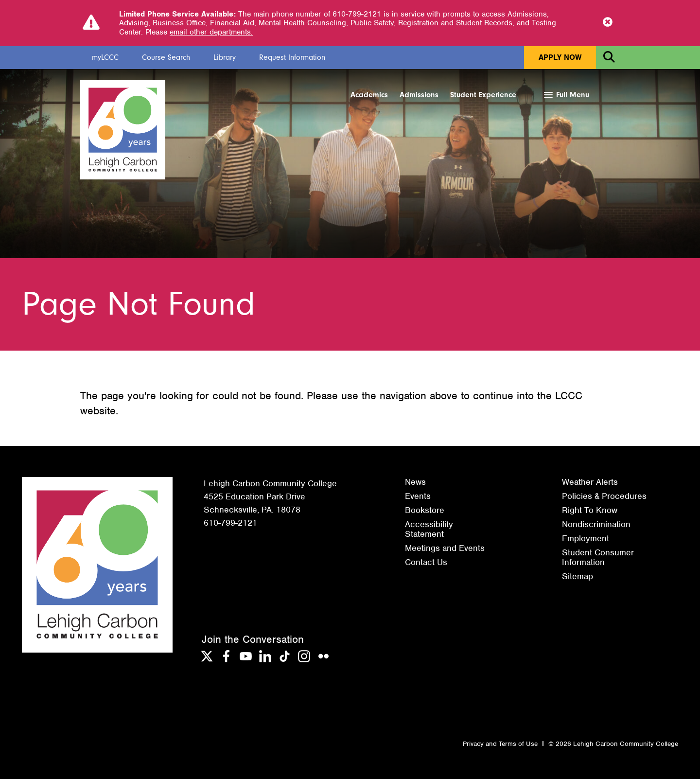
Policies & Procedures (604, 496)
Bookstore (425, 510)
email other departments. (211, 32)
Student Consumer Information (598, 557)
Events (418, 496)
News (415, 482)
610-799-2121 (230, 523)
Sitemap (577, 576)
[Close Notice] (608, 23)
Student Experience (483, 95)
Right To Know (590, 510)
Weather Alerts (590, 482)
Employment (586, 538)
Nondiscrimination (596, 524)
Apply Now (560, 57)
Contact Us (426, 562)
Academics (369, 95)
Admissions (419, 95)
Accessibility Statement (429, 529)
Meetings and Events (445, 548)
